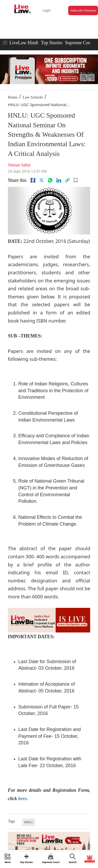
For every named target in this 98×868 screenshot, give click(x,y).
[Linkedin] (59, 180)
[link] (67, 180)
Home (13, 97)
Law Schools (33, 97)
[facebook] (33, 180)
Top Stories (51, 43)
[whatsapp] (50, 180)
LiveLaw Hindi (24, 43)
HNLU (29, 822)
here (22, 799)
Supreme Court (79, 43)
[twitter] (42, 180)
